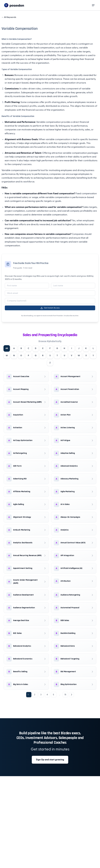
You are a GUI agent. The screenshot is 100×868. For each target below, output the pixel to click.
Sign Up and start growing (50, 760)
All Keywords (9, 17)
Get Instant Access (50, 308)
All (10, 349)
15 (65, 695)
